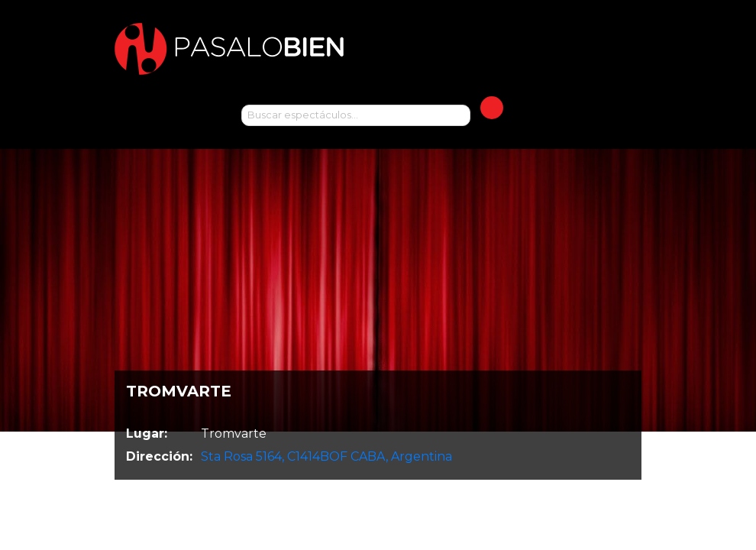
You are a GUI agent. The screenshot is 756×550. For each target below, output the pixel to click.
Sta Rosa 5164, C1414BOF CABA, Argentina (326, 456)
